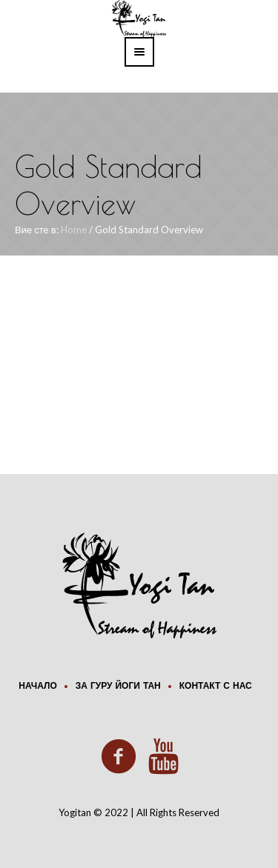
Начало (37, 687)
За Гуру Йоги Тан (118, 687)
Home (74, 230)
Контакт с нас (216, 687)
